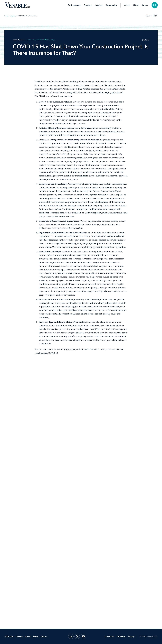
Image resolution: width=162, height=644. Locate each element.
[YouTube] (83, 636)
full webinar (70, 349)
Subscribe (9, 636)
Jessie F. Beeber (33, 40)
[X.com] (77, 636)
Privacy (131, 636)
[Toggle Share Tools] (149, 16)
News (36, 636)
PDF (156, 16)
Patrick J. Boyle (49, 40)
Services (88, 5)
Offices (136, 5)
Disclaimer (121, 636)
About (127, 5)
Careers (145, 5)
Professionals (74, 5)
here (93, 247)
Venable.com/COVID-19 (46, 353)
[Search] (155, 5)
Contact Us (110, 636)
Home (6, 16)
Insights (99, 5)
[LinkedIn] (71, 636)
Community (111, 5)
